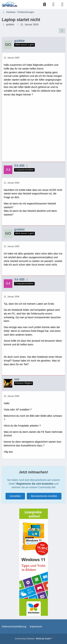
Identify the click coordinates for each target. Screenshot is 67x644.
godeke (10, 24)
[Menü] (62, 4)
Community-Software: (33, 639)
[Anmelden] (53, 4)
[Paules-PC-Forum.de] (9, 4)
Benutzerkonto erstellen (44, 496)
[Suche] (44, 4)
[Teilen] (62, 31)
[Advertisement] (34, 130)
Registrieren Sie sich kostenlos (35, 484)
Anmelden (15, 496)
